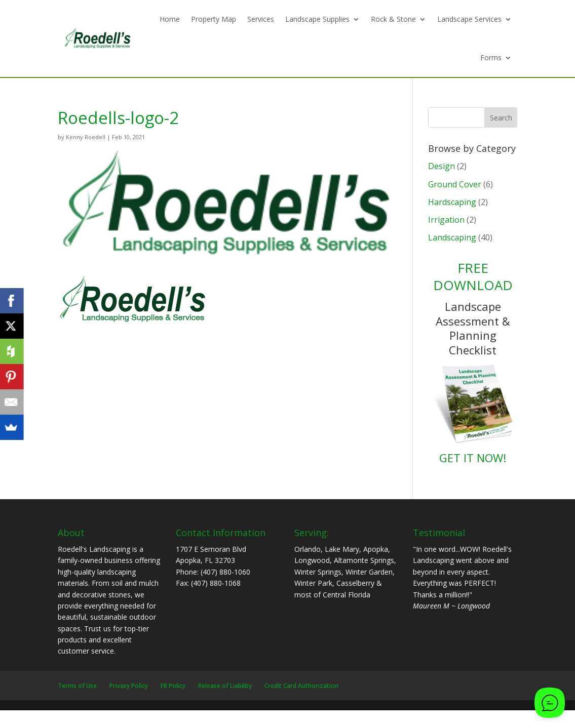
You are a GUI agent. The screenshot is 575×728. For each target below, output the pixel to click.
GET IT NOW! (473, 458)
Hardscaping (452, 202)
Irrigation (446, 220)
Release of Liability (225, 686)
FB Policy (173, 686)
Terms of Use (77, 686)
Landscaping (452, 237)
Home (170, 19)
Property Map (214, 19)
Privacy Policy (129, 686)
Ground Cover (455, 184)
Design (442, 166)
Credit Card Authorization (301, 686)
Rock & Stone (393, 19)
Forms (491, 57)
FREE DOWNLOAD (473, 276)
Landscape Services (469, 19)
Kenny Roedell (86, 137)
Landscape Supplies (317, 19)
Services (261, 19)
